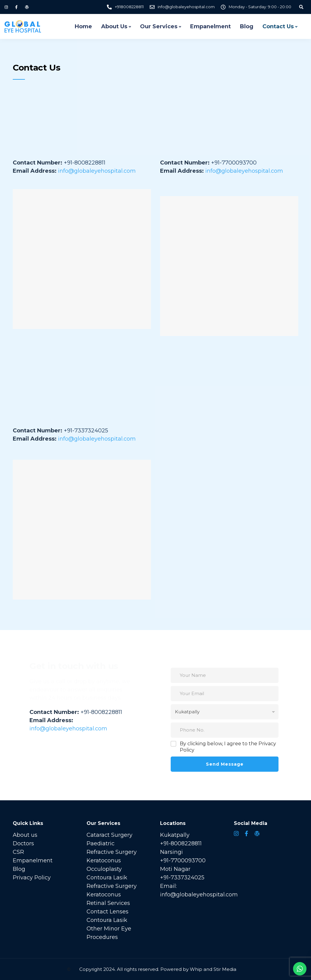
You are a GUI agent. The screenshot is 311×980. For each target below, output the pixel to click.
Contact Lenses (108, 912)
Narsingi (171, 852)
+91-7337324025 (182, 878)
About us (25, 835)
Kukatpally (175, 835)
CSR (18, 852)
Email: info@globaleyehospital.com (199, 890)
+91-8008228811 (181, 843)
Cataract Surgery (109, 835)
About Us (114, 26)
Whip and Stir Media (213, 969)
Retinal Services (108, 903)
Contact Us (278, 26)
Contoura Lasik (107, 878)
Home (83, 26)
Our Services (159, 26)
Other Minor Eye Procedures (109, 933)
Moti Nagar (175, 869)
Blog (247, 26)
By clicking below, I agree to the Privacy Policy (228, 747)
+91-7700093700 (183, 861)
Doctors (23, 843)
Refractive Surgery (112, 852)
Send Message (225, 764)
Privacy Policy (32, 878)
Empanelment (210, 26)
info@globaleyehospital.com (97, 171)
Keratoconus (104, 861)
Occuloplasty (104, 869)
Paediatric (101, 843)
